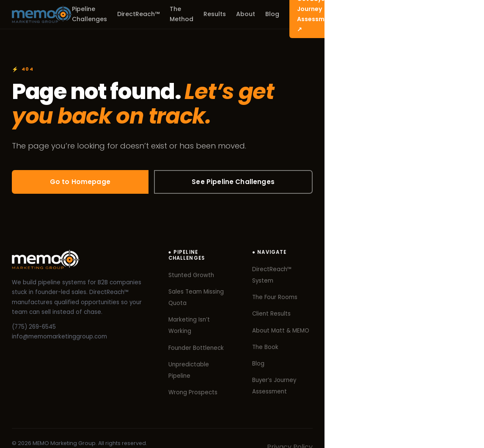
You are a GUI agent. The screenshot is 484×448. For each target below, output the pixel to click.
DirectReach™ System (405, 271)
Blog (332, 14)
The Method (235, 14)
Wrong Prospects (276, 354)
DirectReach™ (185, 14)
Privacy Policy (449, 425)
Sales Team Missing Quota (289, 287)
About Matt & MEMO (403, 320)
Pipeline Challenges (124, 14)
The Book (387, 337)
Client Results (393, 304)
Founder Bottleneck (279, 320)
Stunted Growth (275, 271)
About (306, 14)
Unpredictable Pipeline (284, 337)
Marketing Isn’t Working (285, 304)
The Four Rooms (397, 287)
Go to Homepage (85, 183)
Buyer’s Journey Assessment (414, 370)
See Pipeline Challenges (249, 183)
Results (275, 14)
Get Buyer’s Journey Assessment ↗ (411, 14)
